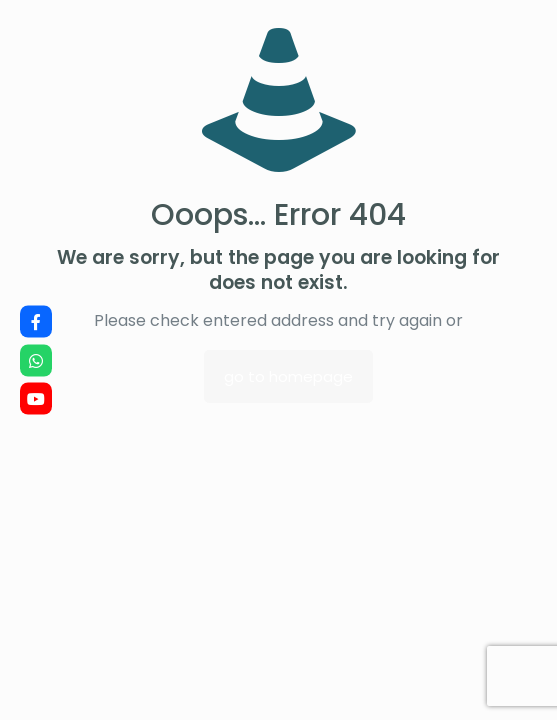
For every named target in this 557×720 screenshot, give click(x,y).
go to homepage (288, 376)
